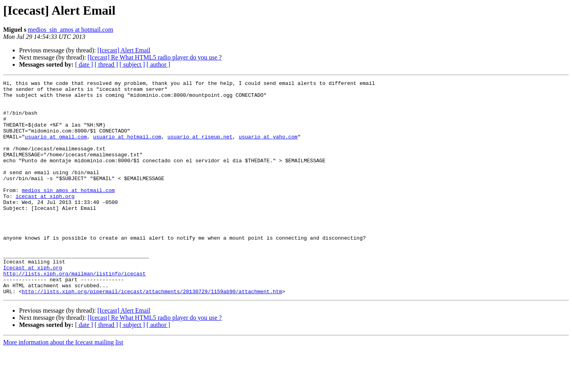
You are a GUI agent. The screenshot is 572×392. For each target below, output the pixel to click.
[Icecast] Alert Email (124, 50)
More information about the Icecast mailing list (63, 385)
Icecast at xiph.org (33, 306)
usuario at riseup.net (200, 148)
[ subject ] (132, 64)
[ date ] (84, 64)
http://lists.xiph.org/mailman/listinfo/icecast (74, 313)
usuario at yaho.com (268, 148)
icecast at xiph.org (45, 220)
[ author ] (158, 64)
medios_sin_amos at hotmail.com (71, 30)
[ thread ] (106, 64)
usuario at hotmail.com (127, 148)
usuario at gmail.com (56, 148)
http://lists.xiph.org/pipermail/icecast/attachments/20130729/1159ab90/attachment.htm (152, 334)
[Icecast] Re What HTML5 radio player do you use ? (155, 57)
